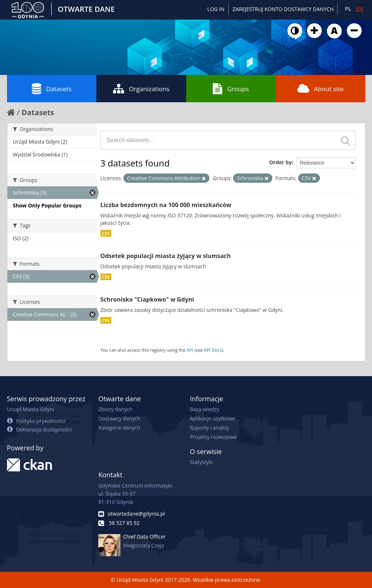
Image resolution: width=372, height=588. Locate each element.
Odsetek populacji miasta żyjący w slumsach (166, 256)
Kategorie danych (119, 428)
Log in (216, 9)
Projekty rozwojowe (214, 437)
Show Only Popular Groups (47, 205)
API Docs (213, 350)
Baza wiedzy (204, 409)
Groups (231, 89)
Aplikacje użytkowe (213, 418)
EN (359, 9)
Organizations (141, 89)
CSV (106, 233)
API (190, 350)
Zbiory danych (115, 409)
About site (320, 89)
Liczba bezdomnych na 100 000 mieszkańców (166, 205)
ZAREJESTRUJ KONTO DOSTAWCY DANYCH (283, 9)
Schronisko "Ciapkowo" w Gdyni (147, 299)
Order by (280, 162)
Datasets (52, 89)
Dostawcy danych (119, 418)
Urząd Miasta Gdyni (30, 409)
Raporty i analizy (210, 428)
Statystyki (201, 462)
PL (348, 9)
